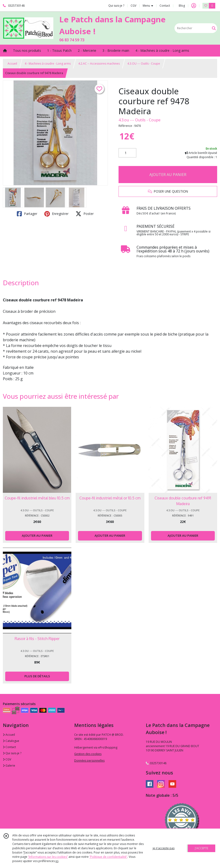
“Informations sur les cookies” (48, 857)
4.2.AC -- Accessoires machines (99, 64)
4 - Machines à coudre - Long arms (48, 64)
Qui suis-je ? (12, 753)
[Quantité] (127, 153)
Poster (85, 214)
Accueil (12, 64)
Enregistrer (56, 214)
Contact (165, 6)
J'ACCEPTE (202, 848)
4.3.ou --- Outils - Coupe (140, 120)
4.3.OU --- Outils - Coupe (144, 64)
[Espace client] (194, 6)
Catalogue (11, 741)
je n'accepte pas (164, 848)
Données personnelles (89, 761)
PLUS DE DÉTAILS (37, 676)
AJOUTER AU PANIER (168, 175)
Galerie (9, 766)
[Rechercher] (214, 28)
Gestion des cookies (88, 754)
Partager (27, 214)
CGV (7, 759)
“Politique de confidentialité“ (108, 857)
